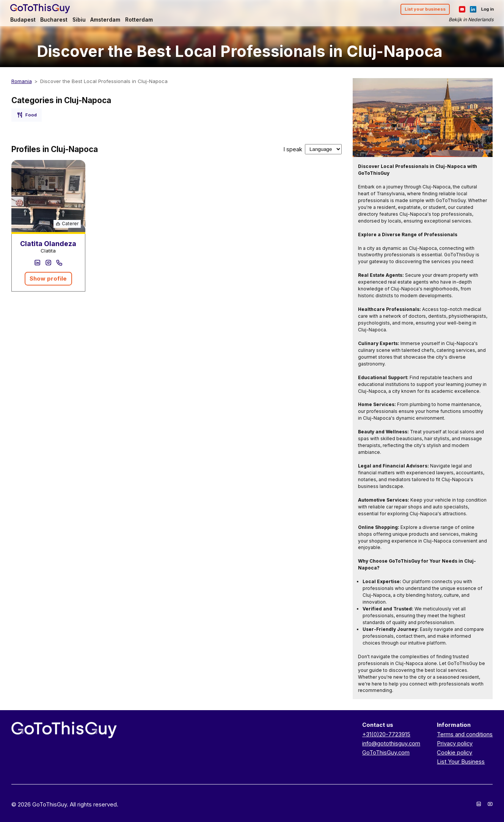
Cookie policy (455, 753)
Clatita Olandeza (48, 244)
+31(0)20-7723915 (386, 734)
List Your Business (461, 762)
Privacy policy (455, 744)
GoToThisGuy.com (386, 753)
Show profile (48, 279)
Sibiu (80, 20)
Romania (22, 81)
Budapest (24, 20)
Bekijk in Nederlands (470, 20)
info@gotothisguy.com (391, 744)
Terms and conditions (465, 734)
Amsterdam (106, 20)
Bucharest (55, 20)
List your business (424, 9)
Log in (487, 9)
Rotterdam (140, 20)
